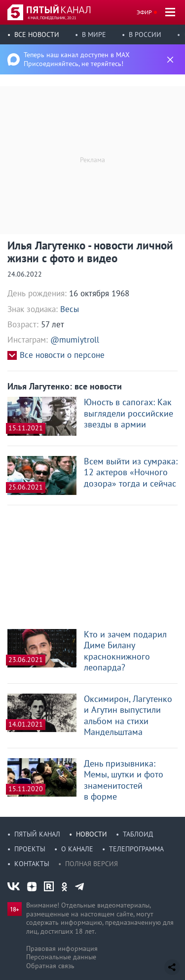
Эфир (144, 12)
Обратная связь (50, 966)
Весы (70, 309)
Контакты (32, 864)
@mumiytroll (75, 340)
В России (145, 35)
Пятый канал (37, 834)
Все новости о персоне (62, 355)
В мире (94, 35)
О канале (77, 849)
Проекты (30, 849)
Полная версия (92, 864)
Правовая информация (62, 948)
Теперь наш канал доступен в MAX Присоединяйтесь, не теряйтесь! (77, 59)
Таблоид (138, 834)
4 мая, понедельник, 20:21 (52, 18)
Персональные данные (61, 957)
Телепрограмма (136, 849)
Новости (92, 834)
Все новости (37, 35)
